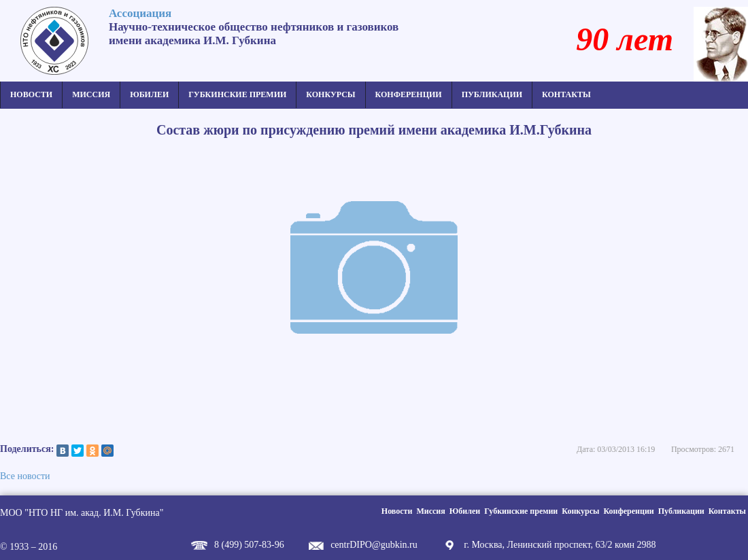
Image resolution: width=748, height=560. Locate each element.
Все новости (25, 476)
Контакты (566, 94)
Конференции (409, 94)
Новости (31, 94)
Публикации (492, 94)
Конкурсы (330, 94)
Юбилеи (149, 94)
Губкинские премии (237, 94)
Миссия (91, 94)
